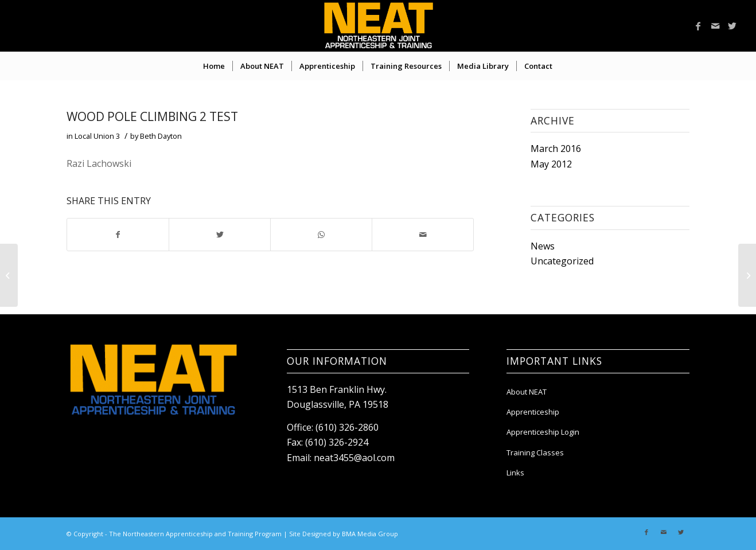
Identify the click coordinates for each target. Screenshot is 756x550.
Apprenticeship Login (543, 432)
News (543, 246)
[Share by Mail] (423, 235)
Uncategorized (562, 261)
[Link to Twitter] (732, 26)
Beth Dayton (161, 136)
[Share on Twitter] (220, 235)
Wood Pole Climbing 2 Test (152, 116)
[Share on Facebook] (118, 235)
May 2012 (551, 164)
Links (515, 473)
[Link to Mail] (715, 26)
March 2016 (556, 149)
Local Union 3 (97, 136)
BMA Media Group (370, 534)
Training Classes (535, 453)
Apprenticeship (533, 412)
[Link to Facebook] (698, 26)
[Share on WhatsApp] (321, 235)
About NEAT (527, 392)
